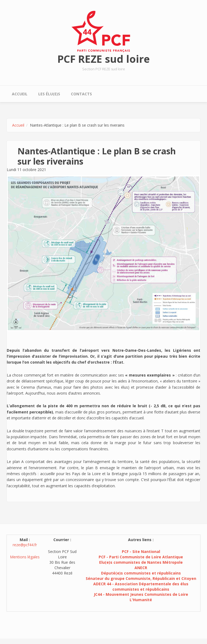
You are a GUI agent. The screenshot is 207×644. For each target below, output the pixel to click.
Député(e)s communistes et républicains (141, 573)
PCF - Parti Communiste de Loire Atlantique (141, 557)
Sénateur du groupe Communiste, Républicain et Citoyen (141, 578)
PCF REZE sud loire (104, 59)
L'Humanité (141, 600)
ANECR (141, 568)
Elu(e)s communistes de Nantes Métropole (141, 562)
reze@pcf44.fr (25, 545)
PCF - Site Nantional (141, 551)
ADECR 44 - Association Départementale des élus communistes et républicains (141, 586)
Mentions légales (25, 557)
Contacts (81, 94)
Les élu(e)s (49, 94)
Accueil (20, 94)
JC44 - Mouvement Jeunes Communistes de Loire (141, 594)
